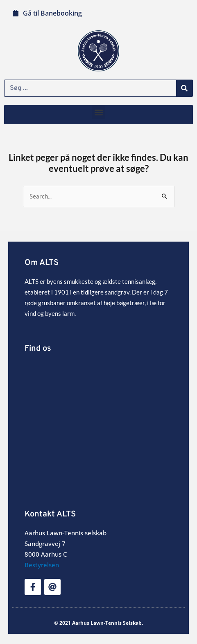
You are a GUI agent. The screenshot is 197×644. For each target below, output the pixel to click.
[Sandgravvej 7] (98, 423)
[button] (98, 112)
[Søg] (184, 88)
